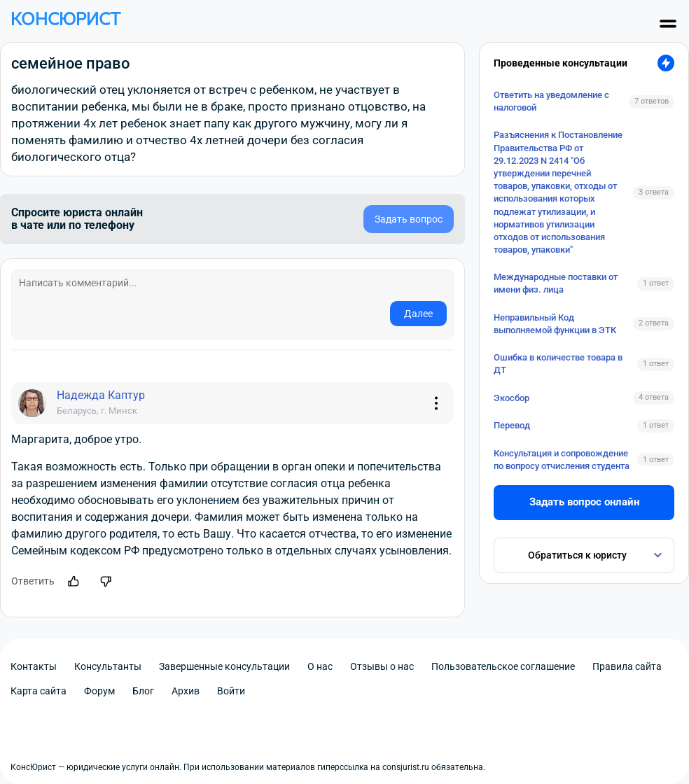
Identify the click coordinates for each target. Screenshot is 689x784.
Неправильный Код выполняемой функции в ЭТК (555, 324)
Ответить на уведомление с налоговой (551, 101)
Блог (143, 691)
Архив (186, 691)
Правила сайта (627, 666)
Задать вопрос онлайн (584, 502)
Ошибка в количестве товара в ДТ (558, 364)
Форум (99, 691)
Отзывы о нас (382, 666)
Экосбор (511, 398)
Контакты (34, 666)
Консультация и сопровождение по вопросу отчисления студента (562, 460)
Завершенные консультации (224, 666)
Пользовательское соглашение (503, 666)
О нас (320, 666)
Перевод (512, 425)
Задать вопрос (409, 219)
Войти (231, 691)
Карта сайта (39, 691)
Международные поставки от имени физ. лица (556, 283)
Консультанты (108, 666)
